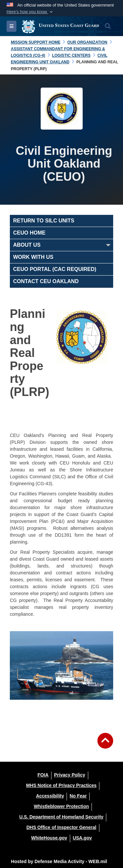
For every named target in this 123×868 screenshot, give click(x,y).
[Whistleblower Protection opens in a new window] (61, 806)
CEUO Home (29, 233)
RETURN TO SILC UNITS (44, 221)
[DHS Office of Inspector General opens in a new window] (61, 827)
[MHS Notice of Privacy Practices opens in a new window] (61, 785)
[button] (30, 12)
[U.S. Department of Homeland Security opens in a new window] (61, 817)
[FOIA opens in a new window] (43, 775)
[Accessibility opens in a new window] (50, 796)
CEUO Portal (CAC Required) (55, 269)
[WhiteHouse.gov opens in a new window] (49, 838)
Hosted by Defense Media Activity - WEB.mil (59, 861)
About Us (27, 245)
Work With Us (33, 257)
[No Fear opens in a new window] (78, 796)
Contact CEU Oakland (46, 281)
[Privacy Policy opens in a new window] (70, 775)
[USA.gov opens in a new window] (82, 838)
